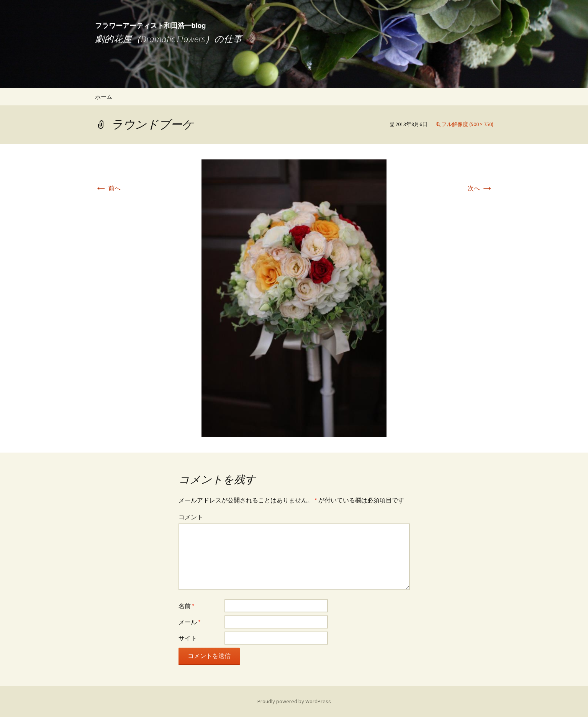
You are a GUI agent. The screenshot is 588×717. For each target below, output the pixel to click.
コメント (191, 517)
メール (190, 622)
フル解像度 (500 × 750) (467, 124)
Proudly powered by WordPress (294, 701)
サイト (188, 638)
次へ (481, 188)
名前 (187, 606)
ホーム (104, 97)
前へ (108, 188)
